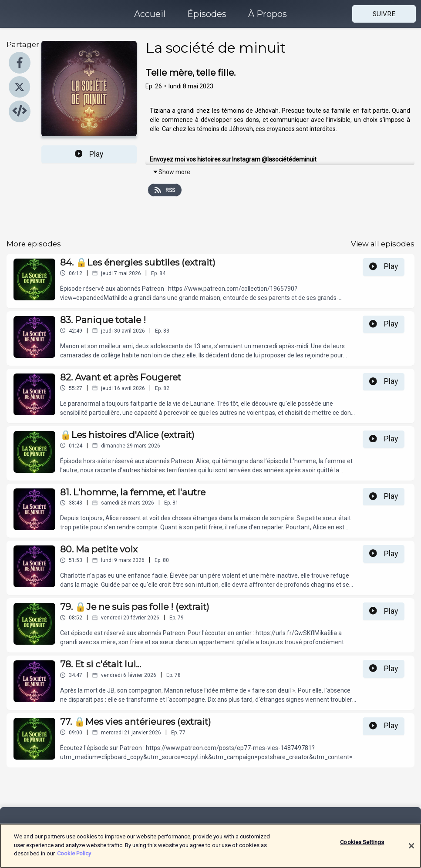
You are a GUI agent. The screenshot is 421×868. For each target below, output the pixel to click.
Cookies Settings (362, 848)
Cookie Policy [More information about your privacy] (74, 859)
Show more (171, 172)
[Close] (411, 851)
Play (89, 154)
